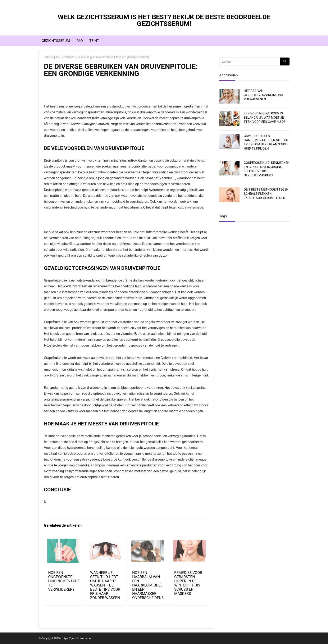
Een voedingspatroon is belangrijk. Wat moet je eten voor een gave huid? (265, 118)
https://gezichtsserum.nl (76, 638)
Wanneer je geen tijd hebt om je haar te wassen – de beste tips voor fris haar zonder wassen (105, 585)
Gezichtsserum (56, 41)
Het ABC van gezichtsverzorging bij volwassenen (263, 95)
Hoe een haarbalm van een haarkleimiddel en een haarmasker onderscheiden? (148, 585)
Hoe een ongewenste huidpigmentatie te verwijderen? (64, 581)
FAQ (80, 41)
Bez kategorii (68, 57)
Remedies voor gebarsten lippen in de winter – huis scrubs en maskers (188, 583)
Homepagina (51, 57)
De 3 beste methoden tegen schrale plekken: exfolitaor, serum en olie (266, 194)
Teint (94, 41)
